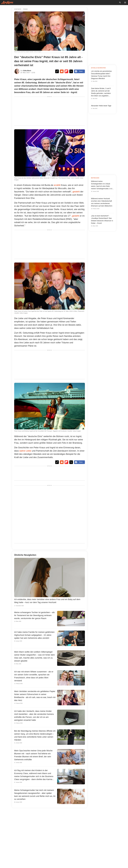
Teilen (79, 71)
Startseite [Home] (18, 9)
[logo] (7, 3)
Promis (25, 9)
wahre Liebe (25, 451)
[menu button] (125, 3)
